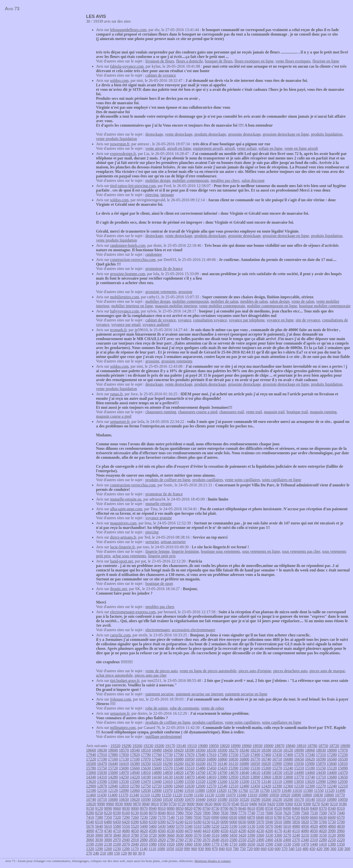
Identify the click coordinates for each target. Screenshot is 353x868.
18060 (310, 750)
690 (257, 849)
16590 (321, 759)
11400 (113, 795)
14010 (211, 777)
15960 (288, 764)
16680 (288, 759)
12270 (321, 786)
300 (347, 849)
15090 (343, 768)
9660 (200, 804)
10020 (91, 804)
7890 (206, 813)
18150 (277, 750)
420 (319, 849)
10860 (307, 795)
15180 (310, 768)
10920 (285, 795)
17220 (91, 759)
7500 (323, 813)
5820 (305, 822)
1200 (126, 849)
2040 (135, 844)
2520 (251, 840)
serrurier (152, 542)
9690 (191, 804)
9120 (99, 808)
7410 (90, 817)
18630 (102, 750)
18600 (113, 750)
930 (201, 849)
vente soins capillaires (242, 480)
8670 (233, 808)
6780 (278, 817)
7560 (305, 813)
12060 (135, 791)
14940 (135, 773)
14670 (233, 773)
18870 (279, 746)
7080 (188, 817)
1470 (305, 844)
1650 (251, 844)
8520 (278, 808)
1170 (135, 849)
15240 (288, 768)
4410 (206, 831)
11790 (232, 791)
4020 (323, 831)
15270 (277, 768)
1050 (170, 849)
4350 (224, 831)
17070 (146, 759)
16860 (222, 759)
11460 (91, 795)
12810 (124, 786)
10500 (179, 799)
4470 (189, 831)
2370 (296, 840)
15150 (321, 768)
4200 (269, 831)
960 (194, 849)
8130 (135, 813)
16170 (211, 764)
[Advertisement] (42, 49)
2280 (323, 840)
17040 (157, 759)
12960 (332, 782)
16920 (201, 759)
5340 (189, 826)
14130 (168, 777)
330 (340, 849)
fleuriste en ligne (326, 61)
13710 (321, 777)
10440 (201, 799)
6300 (162, 822)
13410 (168, 782)
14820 (179, 773)
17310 (321, 755)
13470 (146, 782)
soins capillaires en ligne (282, 480)
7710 (260, 813)
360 (333, 849)
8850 (180, 808)
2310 (314, 840)
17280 (332, 755)
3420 (242, 835)
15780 (91, 768)
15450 (211, 768)
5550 (126, 826)
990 (187, 849)
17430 (277, 755)
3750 (144, 835)
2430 (278, 840)
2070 (126, 844)
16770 (255, 759)
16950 (190, 759)
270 (89, 853)
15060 (91, 773)
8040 (162, 813)
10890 (296, 795)
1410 (323, 844)
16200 (201, 764)
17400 (288, 755)
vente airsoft (155, 148)
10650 (124, 799)
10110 (321, 799)
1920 (171, 844)
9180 (343, 804)
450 (312, 849)
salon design (280, 301)
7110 (179, 817)
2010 (144, 844)
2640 (215, 840)
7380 (99, 817)
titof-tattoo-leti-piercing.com (133, 186)
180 (110, 853)
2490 (260, 840)
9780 (164, 804)
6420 (126, 822)
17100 (135, 759)
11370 (123, 795)
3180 (314, 835)
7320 (117, 817)
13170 (255, 782)
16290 (168, 764)
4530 (171, 831)
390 (326, 849)
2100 (117, 844)
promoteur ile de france (164, 269)
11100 (220, 795)
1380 (332, 844)
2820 (162, 840)
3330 (269, 835)
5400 (171, 826)
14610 (255, 773)
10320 (244, 799)
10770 (340, 795)
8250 (99, 813)
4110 (296, 831)
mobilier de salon (225, 301)
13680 (332, 777)
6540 (90, 822)
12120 (113, 791)
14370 (343, 773)
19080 (203, 746)
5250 (215, 826)
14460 (310, 773)
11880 (200, 791)
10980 (263, 795)
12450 (255, 786)
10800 (329, 795)
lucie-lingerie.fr (123, 547)
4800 (90, 831)
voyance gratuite (159, 518)
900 (208, 849)
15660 (135, 768)
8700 (224, 808)
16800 (244, 759)
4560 (162, 831)
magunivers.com (123, 523)
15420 (222, 768)
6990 (215, 817)
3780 (135, 835)
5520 (135, 826)
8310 (341, 808)
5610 (108, 826)
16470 (102, 764)
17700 (179, 755)
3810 (126, 835)
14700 (222, 773)
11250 (167, 795)
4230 (260, 831)
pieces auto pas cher (151, 675)
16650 (299, 759)
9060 (117, 808)
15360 (244, 768)
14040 (201, 777)
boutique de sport (159, 584)
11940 (178, 791)
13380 (179, 782)
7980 (180, 813)
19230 (148, 746)
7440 (341, 813)
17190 (102, 759)
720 (250, 849)
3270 (287, 835)
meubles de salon (254, 301)
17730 (168, 755)
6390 (135, 822)
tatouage (167, 195)
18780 (312, 746)
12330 (299, 786)
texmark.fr (118, 330)
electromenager (158, 630)
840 (222, 849)
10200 (288, 799)
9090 (108, 808)
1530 (287, 844)
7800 (233, 813)
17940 (91, 755)
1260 (108, 849)
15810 (343, 764)
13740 (310, 777)
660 (264, 849)
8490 (287, 808)
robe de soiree (157, 708)
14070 (190, 777)
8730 (215, 808)
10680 (113, 799)
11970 (168, 791)
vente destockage (179, 134)
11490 (340, 791)
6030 (242, 822)
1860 (189, 844)
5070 (269, 826)
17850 (124, 755)
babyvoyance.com (125, 311)
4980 (296, 826)
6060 (233, 822)
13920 (244, 777)
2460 (269, 840)
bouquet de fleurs (219, 61)
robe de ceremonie (184, 708)
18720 (334, 746)
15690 (124, 768)
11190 (188, 795)
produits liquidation (327, 134)
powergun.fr (120, 144)
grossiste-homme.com (128, 274)
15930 (299, 764)
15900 (310, 764)
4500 (180, 831)
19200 (159, 746)
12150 (102, 791)
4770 (99, 831)
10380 (222, 799)
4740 (108, 831)
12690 (168, 786)
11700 (265, 791)
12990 (321, 782)
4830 (341, 826)
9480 (253, 804)
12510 (233, 786)
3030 (99, 840)
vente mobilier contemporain (222, 306)
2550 (242, 840)
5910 (278, 822)
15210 (299, 768)
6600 (332, 817)
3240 (296, 835)
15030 (102, 773)
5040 (278, 826)
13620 (91, 782)
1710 (233, 844)
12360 (288, 786)
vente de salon (303, 301)
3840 (117, 835)
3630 (180, 835)
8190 (117, 813)
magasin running (323, 412)
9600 (217, 804)
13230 (233, 782)
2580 (233, 840)
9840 (146, 804)
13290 (211, 782)
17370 (299, 755)
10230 (277, 799)
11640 (286, 791)
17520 (244, 755)
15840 (332, 764)
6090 (224, 822)
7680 (269, 813)
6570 (341, 817)
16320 (157, 764)
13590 (102, 782)
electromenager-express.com (133, 612)
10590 (146, 799)
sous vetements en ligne (261, 551)
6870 (251, 817)
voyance (184, 320)
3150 (323, 835)
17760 (157, 755)
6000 (251, 822)
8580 (260, 808)
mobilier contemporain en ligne (272, 306)
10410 (211, 799)
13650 (343, 777)
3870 (108, 835)
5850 (296, 822)
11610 (297, 791)
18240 (244, 750)
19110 (192, 746)
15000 (113, 773)
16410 (124, 764)
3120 (332, 835)
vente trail (254, 412)
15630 (146, 768)
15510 (190, 768)
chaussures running (161, 412)
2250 (332, 840)
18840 (290, 746)
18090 (299, 750)
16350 (146, 764)
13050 (299, 782)
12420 (266, 786)
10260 (266, 799)
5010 (287, 826)
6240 (180, 822)
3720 (153, 835)
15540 (179, 768)
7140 (171, 817)
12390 (277, 786)
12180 (91, 791)
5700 (341, 822)
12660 (179, 786)
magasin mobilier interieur (176, 306)
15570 (168, 768)
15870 (321, 764)
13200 (244, 782)
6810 (269, 817)
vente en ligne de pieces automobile (208, 671)
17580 (222, 755)
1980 (153, 844)
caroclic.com (120, 635)
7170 (162, 817)
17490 (255, 755)
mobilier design (158, 180)
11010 (252, 795)
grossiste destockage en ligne (286, 134)
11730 (254, 791)
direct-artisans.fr (123, 537)
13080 (288, 782)
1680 (242, 844)
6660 (314, 817)
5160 (242, 826)
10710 (102, 799)
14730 (211, 773)
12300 (310, 786)
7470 (332, 813)
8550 (269, 808)
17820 (135, 755)
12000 (157, 791)
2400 (287, 840)
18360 (201, 750)
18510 (146, 750)
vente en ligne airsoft (301, 148)
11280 (156, 795)
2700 (198, 840)
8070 (153, 813)
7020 (206, 817)
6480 (108, 822)
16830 (233, 759)
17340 (310, 755)
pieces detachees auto (290, 671)
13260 (222, 782)
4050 (314, 831)
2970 (117, 840)
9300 (307, 804)
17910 (102, 755)
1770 (215, 844)
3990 (332, 831)
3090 (341, 835)
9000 (135, 808)
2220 (341, 840)
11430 (102, 795)
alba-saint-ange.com (126, 509)
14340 (91, 777)
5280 (206, 826)
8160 (126, 813)
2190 (90, 844)
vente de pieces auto (162, 671)
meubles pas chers (225, 180)
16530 (343, 759)
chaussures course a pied (198, 412)
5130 (251, 826)
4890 (323, 826)
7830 (224, 813)
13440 (157, 782)
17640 (201, 755)
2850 (153, 840)
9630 (208, 804)
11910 (189, 791)
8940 (153, 808)
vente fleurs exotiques (293, 61)
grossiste (185, 292)
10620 (135, 799)
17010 (168, 759)
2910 (135, 840)
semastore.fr (120, 422)
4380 (215, 831)
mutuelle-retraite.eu (126, 499)
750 (243, 849)
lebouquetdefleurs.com (128, 30)
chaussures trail (231, 412)
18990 (236, 746)
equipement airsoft (208, 148)
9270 (316, 804)
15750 (102, 768)
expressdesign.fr (123, 154)
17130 (124, 759)
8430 (305, 808)
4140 (287, 831)
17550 (233, 755)
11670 (276, 791)
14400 (332, 773)
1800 (206, 844)
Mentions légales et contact (213, 861)
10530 (168, 799)
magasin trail (274, 412)
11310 (145, 795)
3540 (206, 835)
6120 (215, 822)
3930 (90, 835)
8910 (162, 808)
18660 (91, 750)
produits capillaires (208, 480)
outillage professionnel (164, 737)
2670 (206, 840)
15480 (201, 768)
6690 (305, 817)
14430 (321, 773)
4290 (242, 831)
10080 (332, 799)
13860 (266, 777)
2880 (144, 840)
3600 (189, 835)
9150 (90, 808)
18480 (157, 750)
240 (96, 853)
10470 (190, 799)
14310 (102, 777)
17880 (113, 755)
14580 (266, 773)
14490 (299, 773)
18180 (266, 750)
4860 (332, 826)
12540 (222, 786)
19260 (137, 746)
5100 (260, 826)
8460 (296, 808)
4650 (135, 831)
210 (103, 853)
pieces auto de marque (327, 671)
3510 (215, 835)
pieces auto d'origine (255, 671)
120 (124, 853)
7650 (278, 813)
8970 (144, 808)
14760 (201, 773)
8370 (323, 808)
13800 (288, 777)
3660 (171, 835)
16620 (310, 759)
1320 (90, 849)
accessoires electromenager (194, 630)
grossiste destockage (244, 134)
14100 (179, 777)
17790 (146, 755)
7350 (108, 817)
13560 (113, 782)
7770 (242, 813)
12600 (201, 786)
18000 (332, 750)
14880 (157, 773)
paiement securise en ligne (246, 694)
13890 (255, 777)
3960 (341, 831)
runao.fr (116, 394)
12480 (244, 786)
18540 (135, 750)
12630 (190, 786)
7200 (153, 817)
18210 (255, 750)
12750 (146, 786)
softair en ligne (270, 148)
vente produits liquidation (116, 139)
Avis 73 (12, 9)
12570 (211, 786)
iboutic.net (119, 589)
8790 (198, 808)
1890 (180, 844)
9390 (280, 804)
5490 (144, 826)
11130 (209, 795)
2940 (126, 840)
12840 (113, 786)
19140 (181, 746)
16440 (113, 764)
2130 (108, 844)
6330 (153, 822)
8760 (206, 808)
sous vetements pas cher (301, 551)
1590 (269, 844)
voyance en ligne (280, 320)
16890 (211, 759)
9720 (182, 804)
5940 (269, 822)
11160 (199, 795)
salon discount (253, 180)
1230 (117, 849)
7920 (198, 813)
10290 (255, 799)
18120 (288, 750)
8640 (242, 808)
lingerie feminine (185, 551)
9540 (235, 804)
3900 (99, 835)
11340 (134, 795)
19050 (214, 746)
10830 (318, 795)
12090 (124, 791)
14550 (277, 773)
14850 (168, 773)
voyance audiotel (156, 325)
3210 (305, 835)
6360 (144, 822)
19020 (225, 746)
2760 (180, 840)
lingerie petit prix (162, 556)
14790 (190, 773)
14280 (113, 777)
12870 (102, 786)
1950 (162, 844)
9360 (289, 804)
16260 (179, 764)
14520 (288, 773)
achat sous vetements (129, 556)
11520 (329, 791)
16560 (332, 759)
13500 (135, 782)
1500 (296, 844)
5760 (323, 822)
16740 (266, 759)
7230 (144, 817)
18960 (247, 746)
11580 (308, 791)
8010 (171, 813)
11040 (241, 795)
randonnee (154, 254)
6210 (189, 822)
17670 (190, 755)
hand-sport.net (122, 561)
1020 (179, 849)
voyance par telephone (247, 320)
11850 (211, 791)
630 (271, 849)
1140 (143, 849)
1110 (152, 849)
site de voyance (308, 320)
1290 (99, 849)
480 (305, 849)
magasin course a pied (114, 416)
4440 (198, 831)
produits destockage (210, 134)
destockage (154, 134)
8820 (189, 808)
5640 (99, 826)
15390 (233, 768)
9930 (119, 804)
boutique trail (297, 412)
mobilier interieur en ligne (132, 306)
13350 (190, 782)
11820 (222, 791)
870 (215, 849)
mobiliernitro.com (125, 297)
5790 (314, 822)
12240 (332, 786)
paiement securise (160, 694)
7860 (215, 813)
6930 (233, 817)
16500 (91, 764)
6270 (171, 822)
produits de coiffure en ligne (168, 480)
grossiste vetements (161, 292)
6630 (323, 817)
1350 (341, 844)
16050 (255, 764)
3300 (278, 835)
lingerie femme (158, 551)
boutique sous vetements (221, 551)
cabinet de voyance (161, 75)
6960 (224, 817)
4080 (305, 831)
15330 (255, 768)
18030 (321, 750)
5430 (162, 826)
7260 (135, 817)
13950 (233, 777)
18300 (222, 750)
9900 (128, 804)
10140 (310, 799)
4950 (305, 826)
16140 (222, 764)
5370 (180, 826)
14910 (146, 773)
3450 (233, 835)
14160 (157, 777)
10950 (274, 795)
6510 (99, 822)
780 (236, 849)
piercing (152, 195)
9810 (155, 804)
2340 (305, 840)
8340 (332, 808)
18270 (233, 750)
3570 (198, 835)
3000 (108, 840)
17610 (211, 755)
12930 (343, 782)
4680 (126, 831)
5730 (332, 822)
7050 (197, 817)
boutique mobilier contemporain (325, 306)
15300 (266, 768)
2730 (189, 840)
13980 (222, 777)
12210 (343, 786)
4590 (153, 831)
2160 (99, 844)
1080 (161, 849)
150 (117, 853)
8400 (314, 808)
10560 (157, 799)
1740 (224, 844)
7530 (314, 813)
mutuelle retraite (159, 504)
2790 (171, 840)
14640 (244, 773)
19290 (126, 746)
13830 (277, 777)
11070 (231, 795)
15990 (277, 764)
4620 (144, 831)
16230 (190, 764)
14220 (135, 777)
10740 (91, 799)
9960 (110, 804)
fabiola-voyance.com (127, 66)
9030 (126, 808)
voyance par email (126, 325)
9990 (101, 804)
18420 (179, 750)
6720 (296, 817)
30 (140, 853)
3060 (90, 840)
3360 (260, 835)
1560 (278, 844)
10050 (343, 799)
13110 (277, 782)
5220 (224, 826)
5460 (153, 826)
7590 (296, 813)
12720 (157, 786)
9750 (173, 804)
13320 (201, 782)
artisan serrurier (173, 542)
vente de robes (212, 708)
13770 (299, 777)
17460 (266, 755)
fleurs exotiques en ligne (254, 61)
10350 (233, 799)
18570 (124, 750)
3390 (251, 835)
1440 (314, 844)
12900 (91, 786)
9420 (271, 804)
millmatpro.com (123, 728)
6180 (198, 822)
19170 (170, 746)
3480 (224, 835)
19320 (115, 746)
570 (285, 849)
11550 (319, 791)
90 (130, 853)
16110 (233, 764)
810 (229, 849)
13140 (266, 782)
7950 (189, 813)
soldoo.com (119, 80)
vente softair (247, 148)
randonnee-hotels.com (128, 245)
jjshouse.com (121, 699)
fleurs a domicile (190, 61)
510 (299, 849)
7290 (126, 817)
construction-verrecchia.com (133, 260)
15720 (113, 768)
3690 (162, 835)
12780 (135, 786)
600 (278, 849)
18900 (268, 746)
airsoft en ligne (179, 148)
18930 (257, 746)
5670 (90, 826)
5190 (233, 826)
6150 (206, 822)
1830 (198, 844)
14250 (124, 777)
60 (135, 853)
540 (292, 849)
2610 (224, 840)
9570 (226, 804)
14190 (146, 777)
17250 (343, 755)
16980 (179, 759)
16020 (266, 764)
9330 (298, 804)
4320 (233, 831)
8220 (108, 813)
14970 (124, 773)
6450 (117, 822)
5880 (287, 822)
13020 (310, 782)
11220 (177, 795)
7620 (287, 813)
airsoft (230, 148)
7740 (251, 813)
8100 (144, 813)
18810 (301, 746)
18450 (168, 750)
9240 (325, 804)
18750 (323, 746)
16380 (135, 764)
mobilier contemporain (191, 180)
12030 (146, 791)
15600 (157, 768)
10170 (299, 799)
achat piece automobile (114, 675)
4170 (278, 831)
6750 (287, 817)
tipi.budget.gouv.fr (125, 681)
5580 (117, 826)
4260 (251, 831)
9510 (244, 804)
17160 (113, 759)
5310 (198, 826)
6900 (242, 817)
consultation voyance (210, 320)
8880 (171, 808)
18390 (190, 750)
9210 (334, 804)
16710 (277, 759)
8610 (251, 808)
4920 (314, 826)
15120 (332, 768)
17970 (343, 750)
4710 (117, 831)
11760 (243, 791)
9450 (262, 804)
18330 (211, 750)
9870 (137, 804)
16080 (244, 764)
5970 (260, 822)
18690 (345, 746)
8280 (90, 813)
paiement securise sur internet (200, 694)
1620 (260, 844)
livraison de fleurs (160, 61)
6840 (260, 817)
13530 (124, 782)
